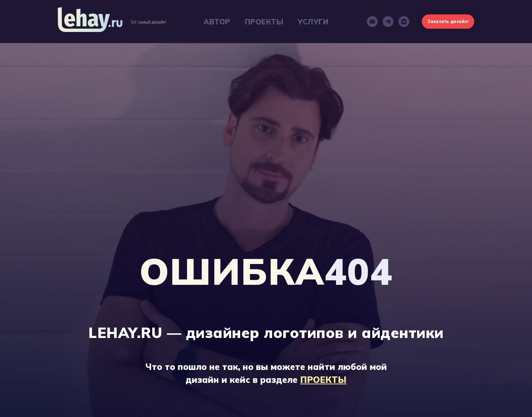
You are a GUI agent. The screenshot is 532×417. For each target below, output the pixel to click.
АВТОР (217, 22)
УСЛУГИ (313, 22)
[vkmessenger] (404, 22)
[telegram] (388, 22)
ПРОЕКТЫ (264, 22)
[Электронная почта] (372, 22)
